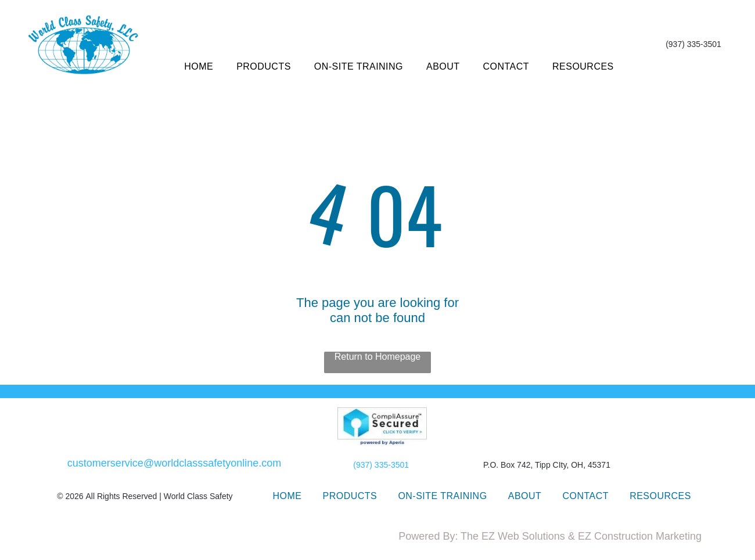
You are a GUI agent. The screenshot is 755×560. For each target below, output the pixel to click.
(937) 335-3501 (381, 465)
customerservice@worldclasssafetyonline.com (174, 463)
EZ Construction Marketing (640, 536)
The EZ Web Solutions (513, 536)
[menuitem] (199, 67)
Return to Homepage (378, 357)
